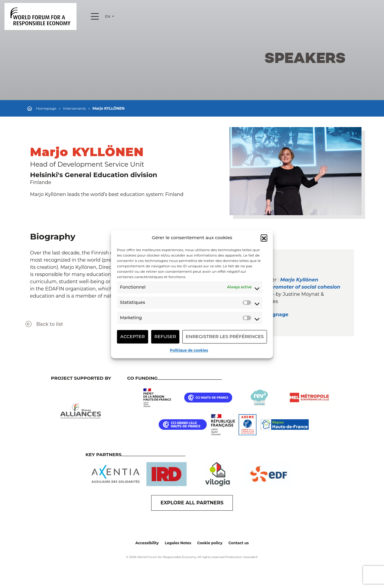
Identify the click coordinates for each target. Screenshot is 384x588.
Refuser (165, 336)
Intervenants (74, 108)
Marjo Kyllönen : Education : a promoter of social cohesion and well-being (286, 287)
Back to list (44, 324)
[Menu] (95, 16)
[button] (264, 238)
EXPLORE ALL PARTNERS (192, 503)
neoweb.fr (250, 557)
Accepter (133, 336)
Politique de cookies (189, 350)
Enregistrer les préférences (225, 336)
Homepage (46, 108)
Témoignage (273, 315)
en (108, 16)
